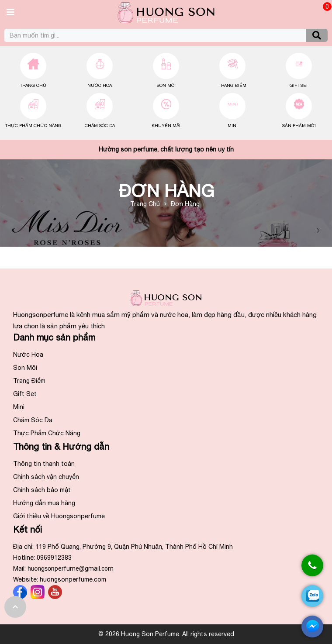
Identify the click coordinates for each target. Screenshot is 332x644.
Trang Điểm (233, 85)
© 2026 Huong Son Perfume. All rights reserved (166, 634)
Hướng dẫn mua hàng (44, 503)
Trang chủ (33, 85)
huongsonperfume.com (73, 579)
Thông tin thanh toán (44, 464)
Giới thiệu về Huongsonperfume (59, 516)
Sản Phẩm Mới (299, 125)
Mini (233, 125)
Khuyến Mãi (166, 125)
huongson (71, 568)
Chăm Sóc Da (100, 125)
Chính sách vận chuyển (46, 477)
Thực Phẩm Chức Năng (33, 125)
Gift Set (299, 85)
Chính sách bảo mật (42, 490)
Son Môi (166, 85)
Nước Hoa (100, 85)
